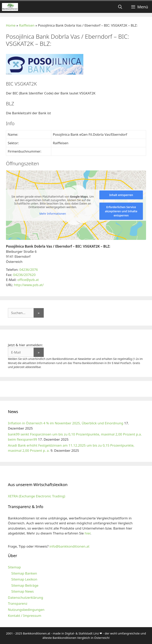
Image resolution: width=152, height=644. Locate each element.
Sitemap (14, 567)
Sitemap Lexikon (24, 579)
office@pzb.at (28, 280)
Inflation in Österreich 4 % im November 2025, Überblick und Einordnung (66, 423)
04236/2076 (28, 270)
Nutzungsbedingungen (26, 610)
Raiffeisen (27, 25)
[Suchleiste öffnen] (120, 7)
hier (88, 533)
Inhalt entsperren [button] (121, 195)
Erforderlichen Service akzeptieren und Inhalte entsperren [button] (121, 211)
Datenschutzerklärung (26, 597)
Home (11, 25)
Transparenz (18, 603)
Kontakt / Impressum (25, 616)
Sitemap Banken (24, 573)
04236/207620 (24, 275)
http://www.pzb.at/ (29, 285)
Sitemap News (22, 591)
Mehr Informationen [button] (53, 214)
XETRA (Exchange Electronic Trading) (37, 496)
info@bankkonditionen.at (69, 546)
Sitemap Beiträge (25, 585)
